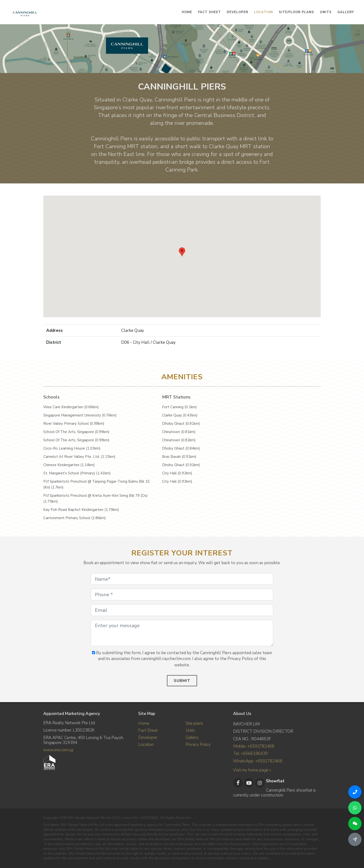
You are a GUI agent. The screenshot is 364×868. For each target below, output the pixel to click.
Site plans (194, 723)
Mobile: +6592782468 (254, 746)
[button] (182, 252)
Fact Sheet (148, 730)
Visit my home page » (252, 770)
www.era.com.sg (58, 750)
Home (144, 723)
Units (190, 730)
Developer (148, 737)
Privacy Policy (198, 745)
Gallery (192, 737)
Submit (182, 681)
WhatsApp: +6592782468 (258, 761)
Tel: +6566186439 (250, 754)
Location (146, 745)
